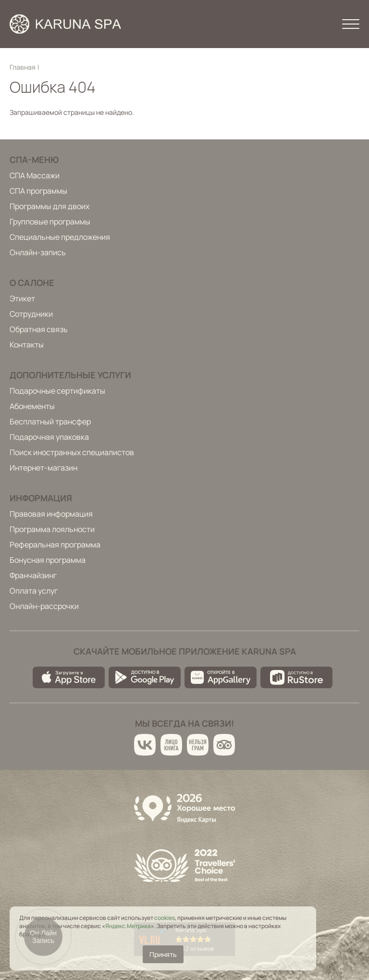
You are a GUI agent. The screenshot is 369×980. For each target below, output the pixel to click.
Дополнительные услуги (70, 375)
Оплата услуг (34, 591)
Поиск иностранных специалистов (72, 452)
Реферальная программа (55, 545)
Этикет (22, 298)
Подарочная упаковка (49, 437)
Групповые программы (50, 222)
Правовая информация (51, 514)
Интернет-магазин (43, 468)
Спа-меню (34, 160)
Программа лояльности (52, 529)
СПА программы (38, 191)
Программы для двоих (49, 206)
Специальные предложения (60, 237)
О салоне (32, 283)
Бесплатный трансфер (50, 422)
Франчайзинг (33, 575)
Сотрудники (31, 314)
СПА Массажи (35, 175)
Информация (41, 498)
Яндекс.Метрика (128, 926)
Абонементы (32, 406)
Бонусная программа (48, 560)
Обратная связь (39, 329)
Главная (23, 67)
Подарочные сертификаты (57, 391)
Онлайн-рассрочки (44, 606)
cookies (165, 918)
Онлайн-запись (38, 252)
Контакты (27, 345)
